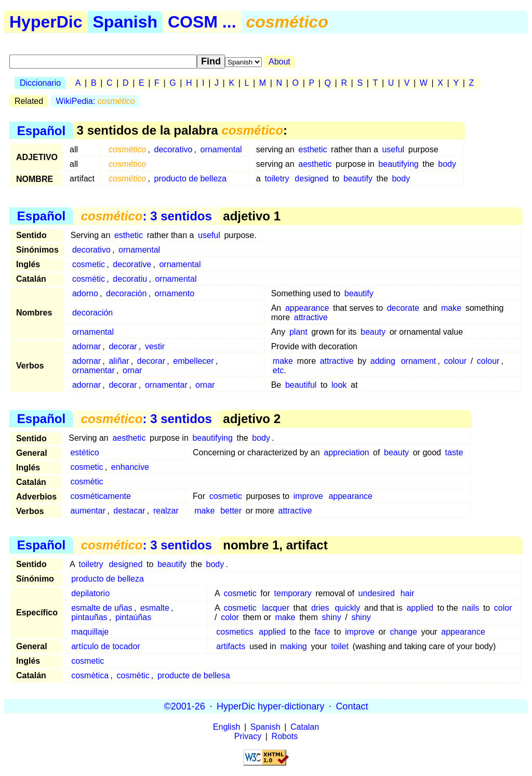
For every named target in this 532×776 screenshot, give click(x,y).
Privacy (248, 736)
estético (84, 452)
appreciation (346, 452)
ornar (132, 370)
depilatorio (90, 593)
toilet (340, 646)
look (339, 385)
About (280, 62)
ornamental (221, 149)
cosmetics (235, 632)
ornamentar (94, 370)
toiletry (277, 179)
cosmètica (90, 675)
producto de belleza (191, 179)
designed (311, 179)
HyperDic (46, 22)
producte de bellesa (194, 675)
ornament (419, 361)
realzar (166, 511)
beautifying (398, 164)
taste (454, 452)
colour (456, 361)
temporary (293, 593)
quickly (347, 608)
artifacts (231, 646)
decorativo (174, 149)
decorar (123, 346)
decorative (132, 264)
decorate (403, 308)
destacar (129, 511)
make (451, 308)
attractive (311, 317)
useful (393, 149)
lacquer (275, 608)
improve (308, 496)
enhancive (130, 467)
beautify (358, 179)
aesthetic (315, 164)
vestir (155, 346)
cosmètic (89, 279)
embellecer (193, 361)
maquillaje (90, 632)
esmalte (155, 608)
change (403, 632)
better (231, 511)
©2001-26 (185, 706)
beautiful (301, 385)
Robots (285, 736)
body (447, 164)
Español (41, 130)
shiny (331, 617)
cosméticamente (101, 496)
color (503, 608)
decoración (126, 293)
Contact (352, 706)
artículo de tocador (106, 646)
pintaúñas (133, 617)
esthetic (312, 149)
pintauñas (89, 617)
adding (383, 361)
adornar (87, 346)
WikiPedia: (96, 101)
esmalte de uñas (102, 608)
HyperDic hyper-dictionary (270, 706)
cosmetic (89, 264)
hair (408, 593)
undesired (377, 593)
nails (470, 608)
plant (298, 332)
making (294, 646)
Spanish (125, 22)
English (227, 727)
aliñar (119, 361)
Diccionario (40, 83)
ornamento (175, 293)
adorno (85, 293)
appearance (307, 308)
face (322, 632)
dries (320, 608)
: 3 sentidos (147, 216)
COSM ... (202, 22)
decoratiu (130, 279)
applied (420, 608)
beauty (373, 332)
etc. (280, 370)
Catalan (305, 727)
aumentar (88, 511)
